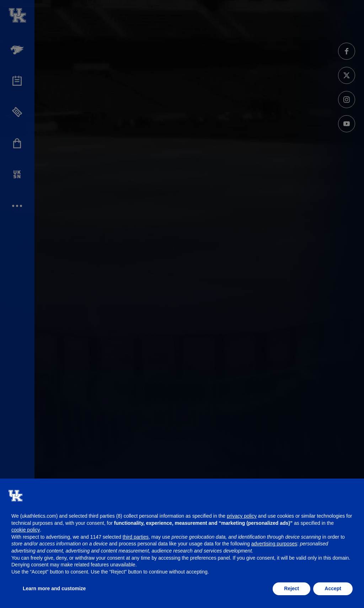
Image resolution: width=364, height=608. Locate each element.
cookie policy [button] (26, 530)
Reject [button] (291, 588)
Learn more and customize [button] (54, 588)
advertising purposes (274, 544)
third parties (136, 537)
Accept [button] (333, 588)
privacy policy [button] (242, 516)
